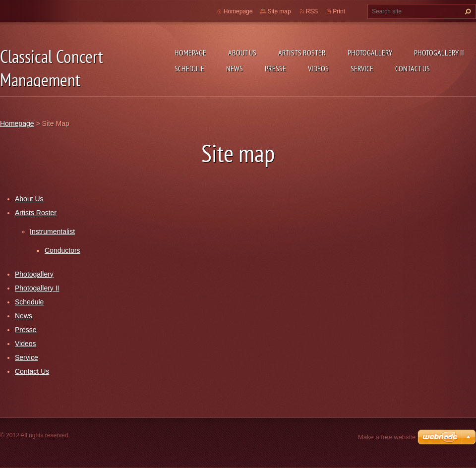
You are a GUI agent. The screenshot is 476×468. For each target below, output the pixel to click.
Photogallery (370, 53)
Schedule (189, 68)
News (235, 68)
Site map (279, 11)
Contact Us (413, 68)
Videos (318, 68)
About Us (242, 53)
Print (339, 11)
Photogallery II (439, 53)
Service (362, 68)
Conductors (62, 250)
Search (467, 11)
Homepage (190, 53)
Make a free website (387, 437)
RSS (312, 11)
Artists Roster (302, 53)
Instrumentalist (52, 232)
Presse (275, 68)
